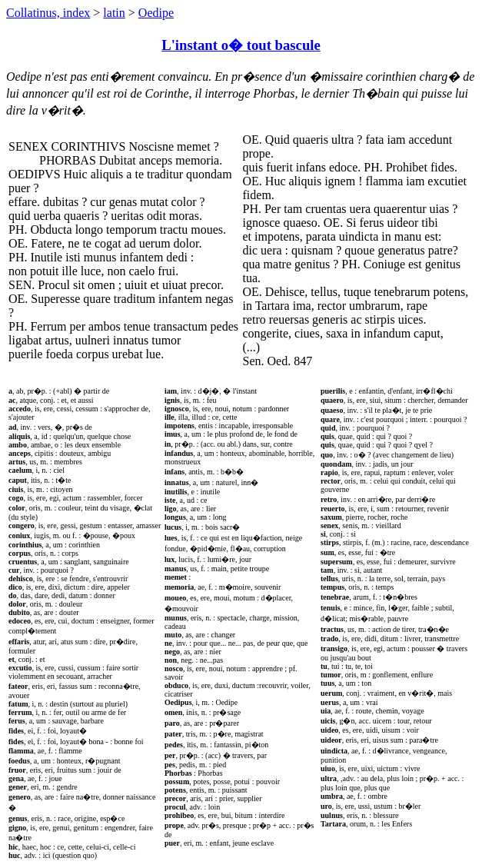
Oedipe (156, 13)
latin (114, 13)
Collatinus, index (48, 13)
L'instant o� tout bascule (241, 45)
